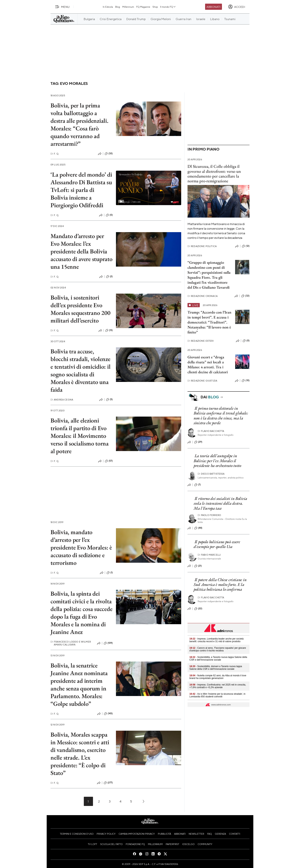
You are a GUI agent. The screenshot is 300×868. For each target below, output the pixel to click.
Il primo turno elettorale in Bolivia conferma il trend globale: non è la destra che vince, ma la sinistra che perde (221, 416)
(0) (109, 215)
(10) (246, 381)
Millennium (128, 7)
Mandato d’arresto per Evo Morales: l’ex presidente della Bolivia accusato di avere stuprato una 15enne (82, 251)
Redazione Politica (202, 246)
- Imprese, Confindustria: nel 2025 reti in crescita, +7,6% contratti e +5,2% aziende (218, 686)
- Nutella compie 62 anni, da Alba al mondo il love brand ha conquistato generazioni (218, 677)
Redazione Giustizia (202, 381)
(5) (109, 400)
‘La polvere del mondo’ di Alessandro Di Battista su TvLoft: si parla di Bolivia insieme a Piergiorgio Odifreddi (81, 190)
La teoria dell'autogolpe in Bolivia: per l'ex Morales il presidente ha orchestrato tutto (217, 461)
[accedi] (237, 7)
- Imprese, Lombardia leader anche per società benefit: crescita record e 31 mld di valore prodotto (216, 640)
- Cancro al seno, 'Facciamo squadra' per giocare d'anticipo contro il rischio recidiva (218, 649)
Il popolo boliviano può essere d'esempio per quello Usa (217, 544)
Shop (155, 7)
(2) (109, 277)
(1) (110, 573)
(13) (109, 330)
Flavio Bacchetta (211, 431)
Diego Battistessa (211, 474)
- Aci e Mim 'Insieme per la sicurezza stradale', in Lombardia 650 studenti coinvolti (217, 695)
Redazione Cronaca (203, 296)
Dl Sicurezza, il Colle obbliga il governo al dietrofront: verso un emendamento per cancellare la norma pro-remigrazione (214, 174)
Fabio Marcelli (209, 555)
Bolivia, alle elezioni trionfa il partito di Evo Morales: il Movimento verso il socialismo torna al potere (80, 436)
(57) (109, 461)
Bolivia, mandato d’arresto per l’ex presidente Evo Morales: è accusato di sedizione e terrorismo (81, 547)
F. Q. (55, 154)
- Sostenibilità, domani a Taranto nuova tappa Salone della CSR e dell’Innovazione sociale (216, 668)
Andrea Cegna (62, 400)
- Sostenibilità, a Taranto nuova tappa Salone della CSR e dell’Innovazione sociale (218, 658)
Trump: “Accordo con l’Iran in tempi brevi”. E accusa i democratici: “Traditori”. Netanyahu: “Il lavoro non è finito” (209, 322)
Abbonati (213, 7)
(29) (198, 442)
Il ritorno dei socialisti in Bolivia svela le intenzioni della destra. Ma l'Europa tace (220, 503)
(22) (198, 609)
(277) (108, 783)
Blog (118, 7)
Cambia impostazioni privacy (137, 834)
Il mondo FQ (168, 7)
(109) (108, 643)
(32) (109, 154)
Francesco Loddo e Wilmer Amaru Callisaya (71, 643)
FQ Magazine (143, 7)
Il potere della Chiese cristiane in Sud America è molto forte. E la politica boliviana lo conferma (220, 585)
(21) (198, 566)
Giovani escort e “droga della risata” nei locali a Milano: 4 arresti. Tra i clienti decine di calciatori (208, 364)
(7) (197, 485)
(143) (108, 714)
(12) (246, 246)
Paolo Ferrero (209, 515)
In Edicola (108, 7)
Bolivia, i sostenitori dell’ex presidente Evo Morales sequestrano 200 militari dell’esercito (80, 309)
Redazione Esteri (201, 341)
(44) (198, 528)
